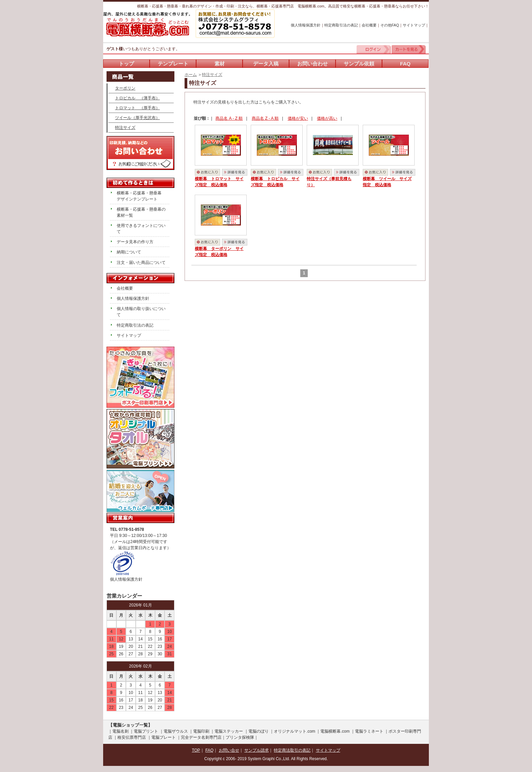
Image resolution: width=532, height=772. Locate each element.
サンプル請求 (256, 750)
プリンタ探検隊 (240, 737)
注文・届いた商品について (141, 263)
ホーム (191, 75)
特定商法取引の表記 (292, 750)
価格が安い (298, 118)
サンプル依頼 (359, 64)
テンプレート (173, 64)
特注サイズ (212, 75)
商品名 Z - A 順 (265, 118)
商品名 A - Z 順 (229, 118)
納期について (129, 252)
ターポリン (125, 88)
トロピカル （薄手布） (137, 98)
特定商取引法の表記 (341, 25)
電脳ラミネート (369, 731)
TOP (196, 750)
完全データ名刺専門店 (201, 737)
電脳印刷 (201, 731)
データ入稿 (266, 64)
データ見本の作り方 (135, 242)
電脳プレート (164, 737)
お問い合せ (229, 750)
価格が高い (327, 118)
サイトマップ (414, 25)
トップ (126, 64)
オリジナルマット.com (294, 731)
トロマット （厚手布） (137, 108)
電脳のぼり (259, 731)
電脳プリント (146, 731)
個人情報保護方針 (306, 25)
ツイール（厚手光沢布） (137, 118)
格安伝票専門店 (132, 737)
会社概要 (369, 25)
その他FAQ (390, 25)
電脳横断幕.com (335, 731)
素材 (220, 64)
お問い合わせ (312, 64)
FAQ (405, 64)
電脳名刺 (120, 731)
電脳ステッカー (229, 731)
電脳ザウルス (176, 731)
